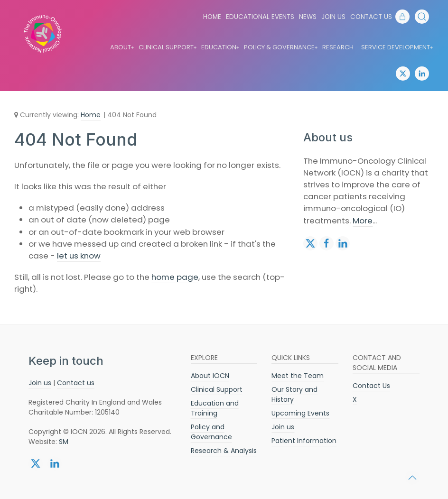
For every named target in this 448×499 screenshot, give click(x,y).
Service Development (397, 47)
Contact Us (371, 17)
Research (338, 47)
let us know (79, 256)
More (363, 221)
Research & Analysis (224, 451)
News (308, 17)
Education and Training (215, 408)
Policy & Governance (281, 47)
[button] (422, 17)
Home (212, 17)
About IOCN (210, 376)
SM (64, 442)
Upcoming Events (300, 413)
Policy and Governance (211, 432)
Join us (333, 17)
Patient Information (304, 441)
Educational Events (260, 17)
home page (175, 277)
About (122, 47)
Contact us (76, 383)
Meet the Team (298, 376)
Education (221, 47)
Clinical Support (168, 47)
